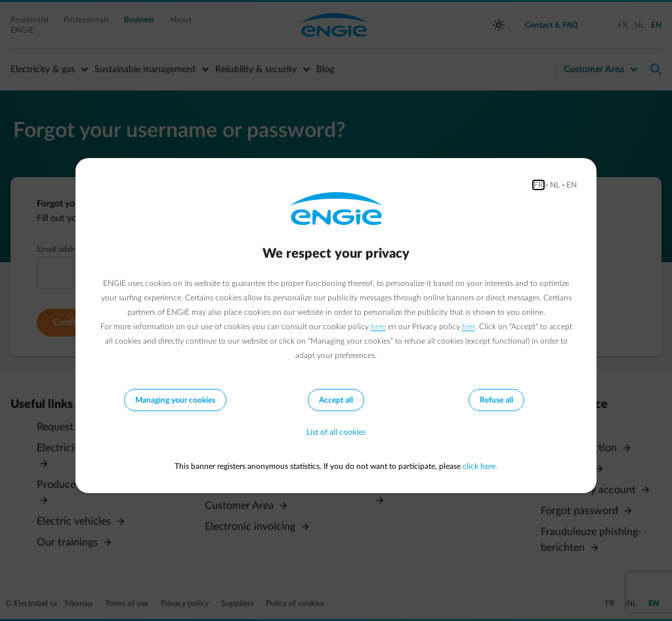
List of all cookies (336, 432)
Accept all (336, 400)
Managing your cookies (175, 400)
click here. (480, 466)
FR (538, 185)
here (378, 327)
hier (469, 327)
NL (555, 185)
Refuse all (496, 400)
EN (572, 185)
